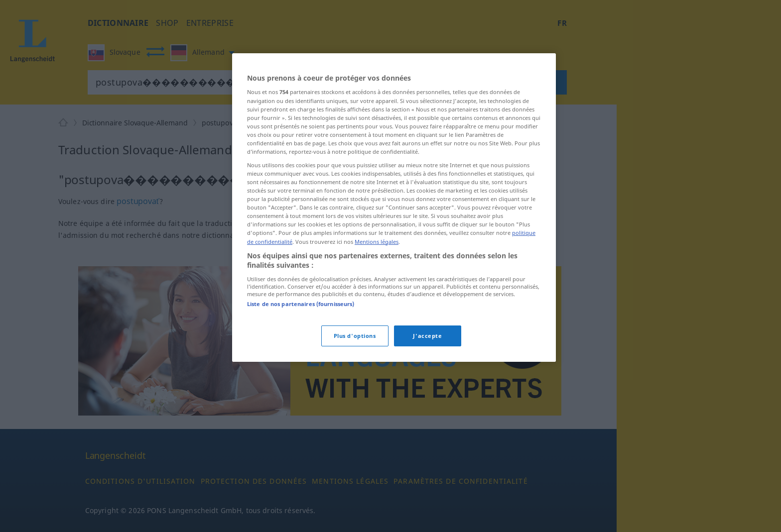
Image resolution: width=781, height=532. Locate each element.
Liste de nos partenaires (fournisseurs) (301, 304)
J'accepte (427, 336)
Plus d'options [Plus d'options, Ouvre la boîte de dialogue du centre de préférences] (355, 336)
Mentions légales (377, 242)
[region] (394, 208)
